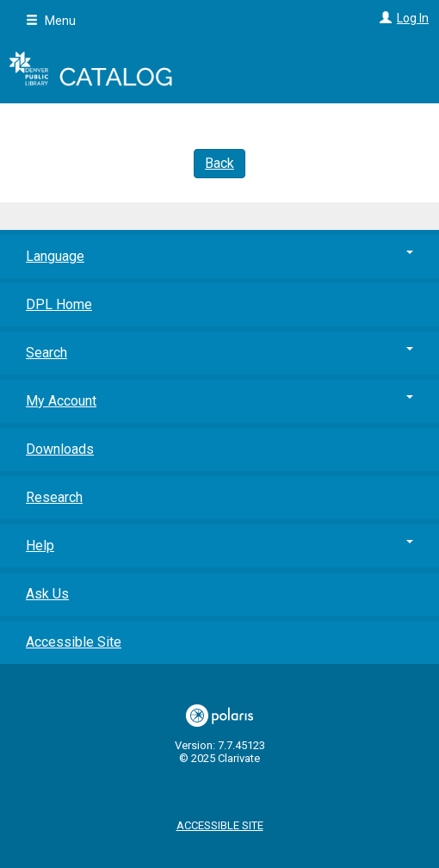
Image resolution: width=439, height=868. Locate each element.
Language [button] (219, 256)
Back (219, 163)
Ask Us (47, 594)
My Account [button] (219, 401)
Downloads (60, 449)
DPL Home (59, 304)
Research (54, 497)
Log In (413, 18)
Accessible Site (74, 642)
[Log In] (383, 18)
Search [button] (219, 353)
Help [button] (219, 546)
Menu (51, 21)
